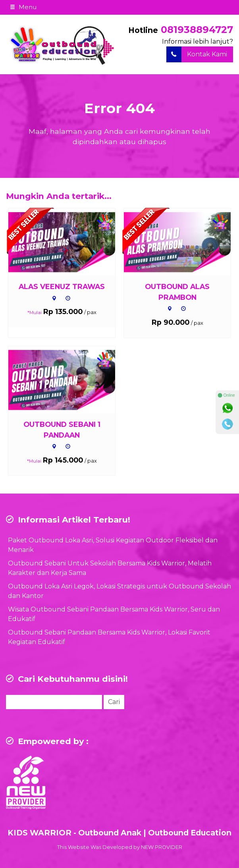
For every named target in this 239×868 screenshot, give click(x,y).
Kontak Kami (197, 54)
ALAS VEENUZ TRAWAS (62, 286)
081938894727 (197, 30)
